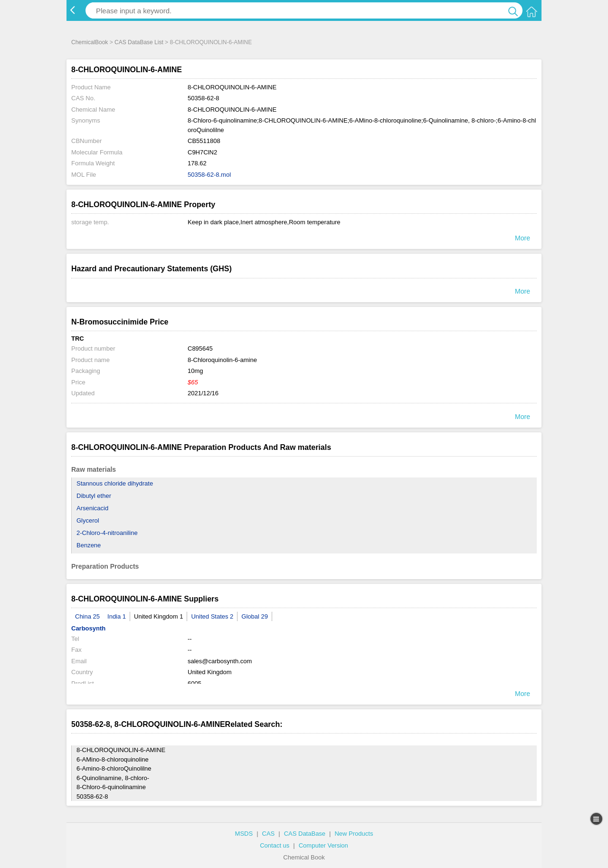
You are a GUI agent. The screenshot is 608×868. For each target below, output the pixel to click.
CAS (269, 834)
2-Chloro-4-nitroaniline (107, 533)
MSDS (244, 834)
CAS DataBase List (139, 42)
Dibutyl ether (94, 496)
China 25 (87, 616)
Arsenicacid (92, 508)
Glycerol (88, 520)
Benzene (89, 545)
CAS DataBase (305, 834)
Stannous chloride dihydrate (115, 483)
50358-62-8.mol (209, 175)
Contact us (275, 845)
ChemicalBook (90, 42)
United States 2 (212, 616)
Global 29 (255, 616)
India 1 (117, 616)
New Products (354, 834)
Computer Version (323, 845)
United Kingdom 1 (158, 616)
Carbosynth (88, 628)
